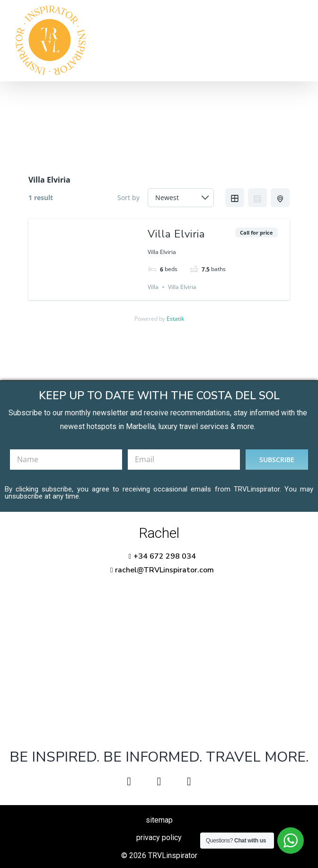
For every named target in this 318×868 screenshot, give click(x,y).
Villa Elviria (176, 234)
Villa (153, 287)
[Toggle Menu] (297, 41)
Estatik (175, 319)
